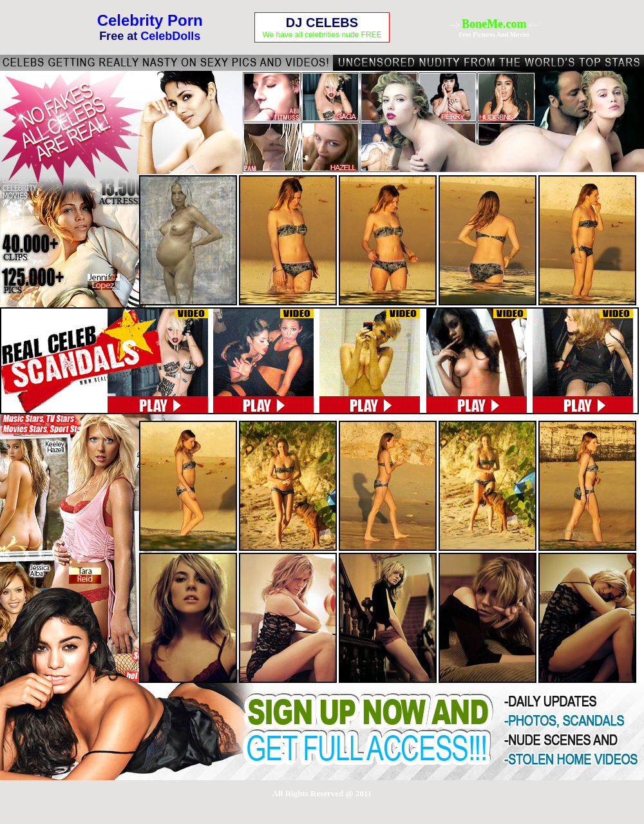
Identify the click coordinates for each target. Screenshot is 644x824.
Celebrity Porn (150, 20)
